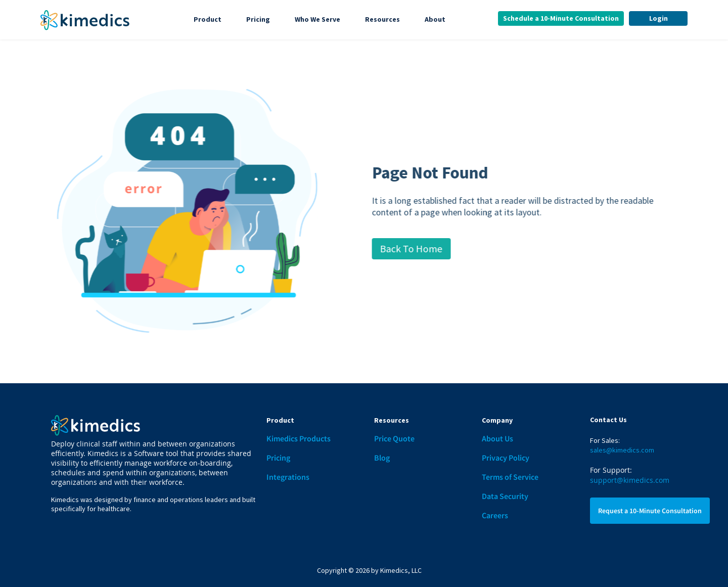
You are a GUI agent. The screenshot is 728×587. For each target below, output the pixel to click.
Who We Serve (317, 19)
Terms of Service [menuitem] (510, 477)
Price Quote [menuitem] (394, 438)
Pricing (258, 19)
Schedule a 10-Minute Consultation (561, 18)
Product (208, 19)
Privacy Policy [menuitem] (506, 458)
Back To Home (424, 249)
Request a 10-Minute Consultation (650, 511)
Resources (382, 19)
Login (658, 18)
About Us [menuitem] (497, 438)
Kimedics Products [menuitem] (299, 438)
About (435, 19)
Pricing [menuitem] (278, 458)
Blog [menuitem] (382, 458)
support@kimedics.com (630, 480)
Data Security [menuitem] (505, 496)
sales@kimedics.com (622, 450)
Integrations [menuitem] (288, 477)
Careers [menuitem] (495, 515)
